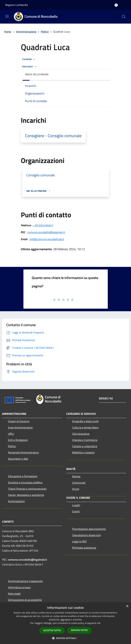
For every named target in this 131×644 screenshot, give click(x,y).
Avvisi (76, 489)
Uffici (11, 434)
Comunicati (79, 483)
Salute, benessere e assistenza (26, 495)
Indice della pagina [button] (37, 74)
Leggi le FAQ (79, 541)
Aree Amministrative (20, 427)
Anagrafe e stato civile (85, 421)
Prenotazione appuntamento (89, 529)
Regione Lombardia (16, 5)
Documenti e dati (18, 459)
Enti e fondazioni (18, 440)
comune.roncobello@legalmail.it (46, 232)
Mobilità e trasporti (83, 452)
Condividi (29, 59)
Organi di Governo (19, 421)
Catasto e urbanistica (85, 446)
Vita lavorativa (81, 434)
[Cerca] (124, 17)
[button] (66, 638)
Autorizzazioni (16, 501)
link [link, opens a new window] (99, 623)
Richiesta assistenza (84, 548)
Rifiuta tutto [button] (79, 630)
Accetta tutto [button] (52, 630)
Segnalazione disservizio (86, 535)
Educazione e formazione (23, 476)
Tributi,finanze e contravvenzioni (27, 489)
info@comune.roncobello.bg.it (47, 239)
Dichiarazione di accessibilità (25, 600)
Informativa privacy (19, 587)
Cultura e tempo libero (85, 427)
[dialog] (65, 623)
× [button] (127, 606)
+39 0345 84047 (43, 225)
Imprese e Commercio (85, 440)
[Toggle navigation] (7, 16)
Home (8, 32)
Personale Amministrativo (23, 452)
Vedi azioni (30, 67)
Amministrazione (26, 32)
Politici (45, 32)
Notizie (76, 476)
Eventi (76, 511)
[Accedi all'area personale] (116, 5)
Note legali (14, 594)
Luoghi (76, 505)
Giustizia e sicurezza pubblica (25, 482)
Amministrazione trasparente (25, 581)
